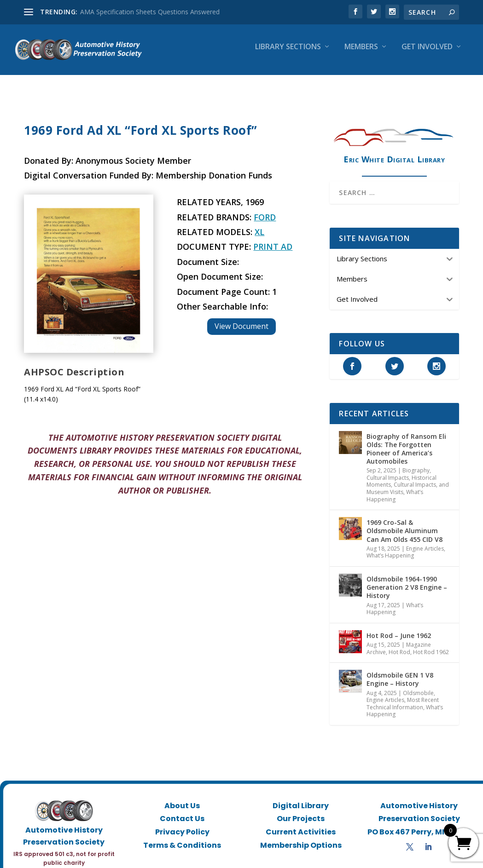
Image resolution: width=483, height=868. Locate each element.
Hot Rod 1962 (431, 644)
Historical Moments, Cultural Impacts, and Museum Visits (408, 477)
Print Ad (273, 238)
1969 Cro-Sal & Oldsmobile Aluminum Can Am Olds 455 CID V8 (404, 522)
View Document (241, 318)
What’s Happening (395, 487)
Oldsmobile (418, 685)
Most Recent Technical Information (403, 695)
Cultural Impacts (388, 469)
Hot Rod (399, 644)
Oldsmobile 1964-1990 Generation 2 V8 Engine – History (407, 579)
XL (259, 224)
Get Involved (427, 54)
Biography (416, 462)
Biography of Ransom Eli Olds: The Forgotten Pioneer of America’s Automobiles (406, 441)
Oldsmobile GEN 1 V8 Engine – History (400, 671)
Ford (265, 209)
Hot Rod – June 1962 (399, 627)
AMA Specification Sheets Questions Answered (150, 12)
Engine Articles (425, 540)
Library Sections (288, 54)
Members (361, 54)
